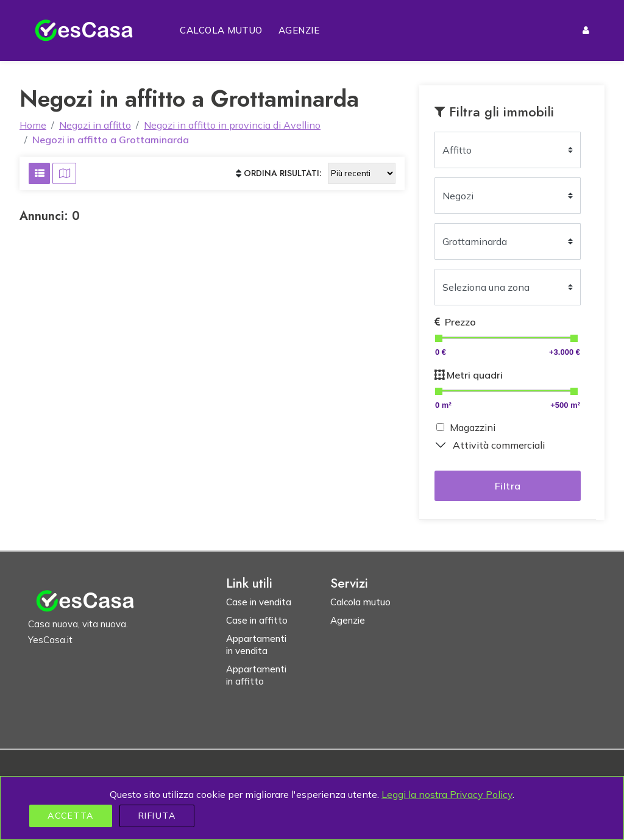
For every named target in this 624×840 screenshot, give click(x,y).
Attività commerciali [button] (499, 445)
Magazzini (473, 427)
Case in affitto (257, 620)
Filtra (508, 486)
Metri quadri (469, 375)
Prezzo (455, 322)
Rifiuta (157, 816)
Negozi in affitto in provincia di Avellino (232, 125)
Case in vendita (259, 602)
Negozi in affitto (95, 125)
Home (33, 125)
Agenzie (299, 30)
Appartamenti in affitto (256, 675)
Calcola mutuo (221, 30)
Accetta (71, 816)
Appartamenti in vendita (256, 645)
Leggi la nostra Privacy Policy (447, 794)
